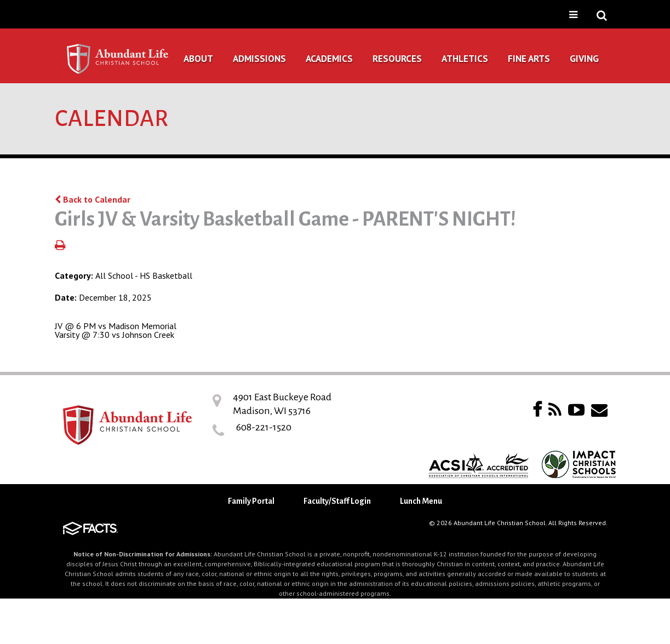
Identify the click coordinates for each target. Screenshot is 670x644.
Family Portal (251, 501)
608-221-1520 (264, 427)
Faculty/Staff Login (337, 501)
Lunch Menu (421, 501)
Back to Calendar (93, 199)
